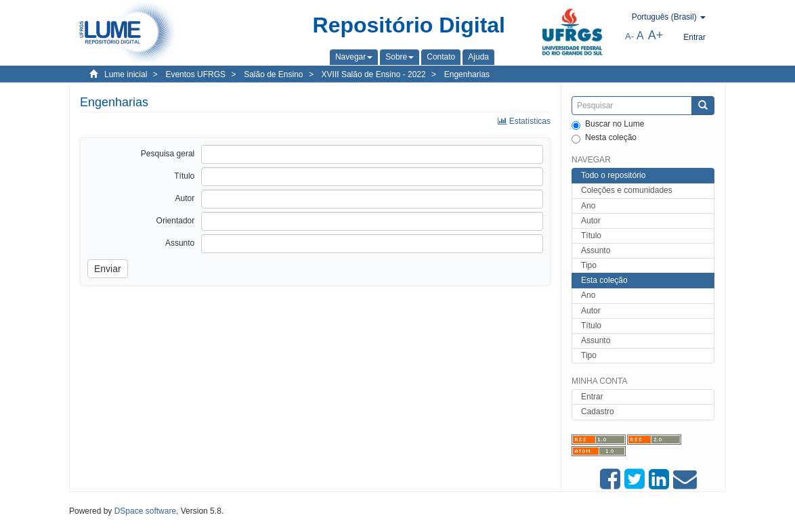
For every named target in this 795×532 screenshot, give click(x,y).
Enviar (108, 269)
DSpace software (145, 511)
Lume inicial (126, 74)
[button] (354, 57)
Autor (591, 221)
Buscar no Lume (608, 125)
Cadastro (598, 412)
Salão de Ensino (273, 74)
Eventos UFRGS (195, 74)
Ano (588, 206)
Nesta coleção (604, 138)
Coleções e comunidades (627, 190)
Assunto (596, 250)
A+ (656, 35)
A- (629, 36)
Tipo (589, 265)
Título (591, 236)
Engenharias (467, 74)
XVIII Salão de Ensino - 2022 (374, 74)
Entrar (592, 397)
